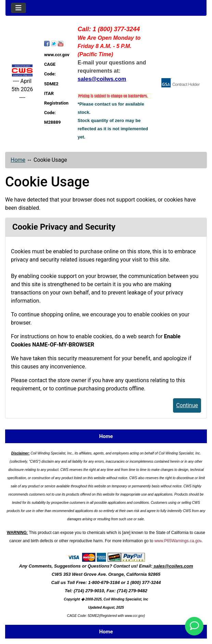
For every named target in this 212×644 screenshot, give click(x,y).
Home (18, 160)
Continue (187, 405)
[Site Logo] (22, 70)
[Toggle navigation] (18, 8)
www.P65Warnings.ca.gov (178, 541)
